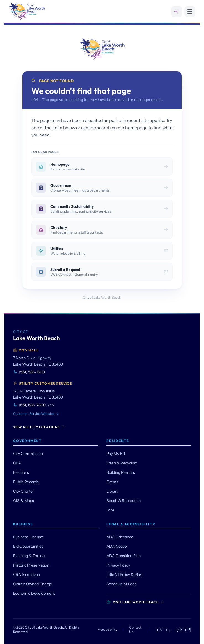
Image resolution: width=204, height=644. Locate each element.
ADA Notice (117, 546)
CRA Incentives (26, 575)
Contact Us (135, 629)
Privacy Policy (118, 565)
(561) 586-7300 (34, 405)
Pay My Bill (116, 454)
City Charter (23, 491)
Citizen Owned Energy (32, 584)
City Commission (28, 454)
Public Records (26, 482)
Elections (21, 472)
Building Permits (121, 472)
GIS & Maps (23, 501)
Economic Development (34, 593)
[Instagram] (169, 630)
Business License (28, 537)
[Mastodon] (188, 630)
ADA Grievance (120, 537)
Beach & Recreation (124, 501)
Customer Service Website (36, 414)
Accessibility (108, 629)
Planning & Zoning (29, 556)
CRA (17, 463)
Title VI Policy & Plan (124, 575)
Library (112, 491)
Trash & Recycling (122, 463)
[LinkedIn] (178, 630)
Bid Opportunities (28, 546)
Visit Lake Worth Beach (135, 602)
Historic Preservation (31, 565)
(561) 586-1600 (29, 372)
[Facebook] (159, 630)
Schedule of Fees (121, 584)
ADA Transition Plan (124, 556)
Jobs (110, 510)
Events (112, 482)
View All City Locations (39, 427)
